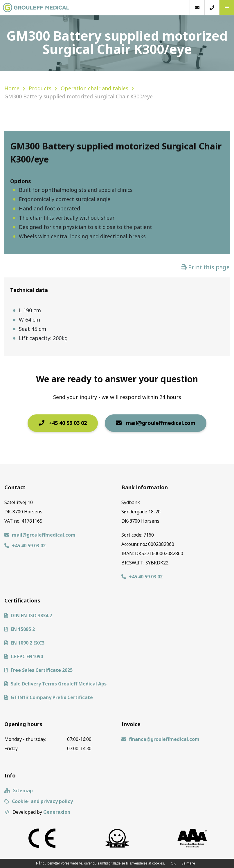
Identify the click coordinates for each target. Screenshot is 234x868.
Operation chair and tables (94, 88)
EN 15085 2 (20, 629)
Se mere (188, 863)
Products (40, 88)
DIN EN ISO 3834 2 (28, 616)
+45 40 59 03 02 (63, 423)
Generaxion (57, 812)
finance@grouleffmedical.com (160, 739)
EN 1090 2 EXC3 (24, 643)
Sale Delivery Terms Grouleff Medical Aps (55, 684)
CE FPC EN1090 (24, 656)
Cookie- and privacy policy (39, 801)
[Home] (95, 8)
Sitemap (19, 791)
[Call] (212, 8)
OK (173, 863)
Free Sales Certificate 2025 (38, 670)
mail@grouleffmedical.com (156, 423)
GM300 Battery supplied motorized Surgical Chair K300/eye (79, 96)
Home (12, 88)
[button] (227, 8)
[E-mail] (197, 8)
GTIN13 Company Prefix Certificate (49, 697)
